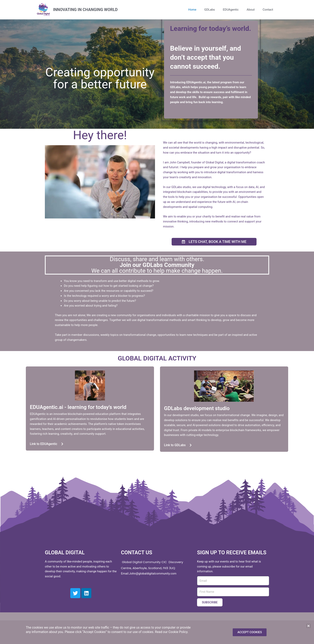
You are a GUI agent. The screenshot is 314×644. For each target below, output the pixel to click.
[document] (157, 322)
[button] (308, 626)
